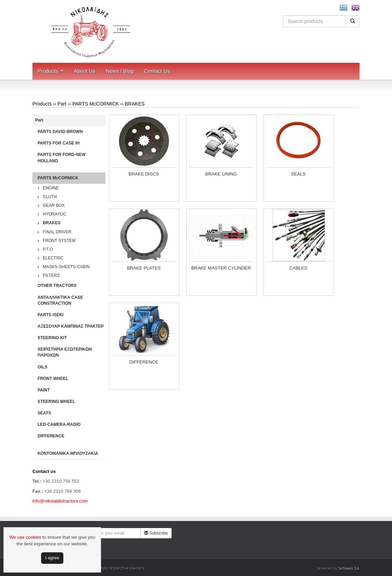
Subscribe (156, 533)
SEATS (44, 413)
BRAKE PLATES (144, 268)
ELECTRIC (53, 258)
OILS (42, 367)
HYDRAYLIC (55, 214)
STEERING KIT (52, 338)
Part (62, 104)
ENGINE (51, 188)
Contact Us (157, 71)
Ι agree (52, 558)
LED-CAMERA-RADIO (59, 425)
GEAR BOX (54, 205)
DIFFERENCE (51, 436)
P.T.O (48, 249)
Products (48, 71)
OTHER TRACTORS (57, 286)
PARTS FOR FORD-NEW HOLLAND (62, 158)
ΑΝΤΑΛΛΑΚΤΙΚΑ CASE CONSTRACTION (60, 300)
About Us (85, 71)
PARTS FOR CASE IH (58, 143)
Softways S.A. (349, 568)
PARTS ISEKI (50, 315)
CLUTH (50, 197)
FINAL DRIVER (57, 232)
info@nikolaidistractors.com (60, 501)
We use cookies (25, 537)
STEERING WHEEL (56, 402)
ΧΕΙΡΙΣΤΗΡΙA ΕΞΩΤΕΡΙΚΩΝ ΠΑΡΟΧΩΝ (65, 352)
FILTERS (51, 275)
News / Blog (120, 71)
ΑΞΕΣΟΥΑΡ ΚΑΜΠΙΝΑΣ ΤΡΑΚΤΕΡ (71, 326)
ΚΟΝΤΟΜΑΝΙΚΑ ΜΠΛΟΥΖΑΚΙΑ (68, 453)
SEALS (298, 174)
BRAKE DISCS (144, 174)
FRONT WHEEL (53, 379)
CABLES (298, 268)
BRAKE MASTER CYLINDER (221, 268)
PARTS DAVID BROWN (60, 132)
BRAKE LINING (221, 174)
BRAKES (135, 104)
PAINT (44, 390)
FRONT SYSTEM (59, 241)
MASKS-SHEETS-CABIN (66, 267)
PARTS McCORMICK (96, 104)
